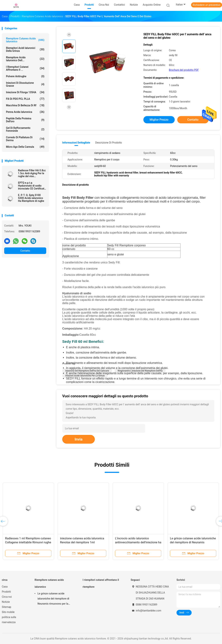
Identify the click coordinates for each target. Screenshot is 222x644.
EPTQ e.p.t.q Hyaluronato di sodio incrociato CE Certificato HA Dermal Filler (32, 186)
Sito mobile (8, 612)
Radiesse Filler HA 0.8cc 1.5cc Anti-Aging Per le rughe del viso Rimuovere (32, 173)
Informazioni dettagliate (76, 143)
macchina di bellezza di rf (25, 105)
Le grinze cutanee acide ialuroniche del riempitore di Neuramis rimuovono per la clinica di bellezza (193, 542)
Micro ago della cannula (25, 147)
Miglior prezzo (159, 120)
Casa (5, 587)
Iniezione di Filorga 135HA (25, 92)
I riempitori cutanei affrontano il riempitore (101, 583)
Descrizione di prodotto (109, 143)
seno (133, 358)
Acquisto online (152, 5)
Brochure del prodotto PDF (184, 70)
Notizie (6, 602)
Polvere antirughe (25, 76)
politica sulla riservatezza (9, 620)
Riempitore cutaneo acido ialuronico (25, 40)
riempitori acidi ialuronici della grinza (25, 49)
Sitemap (6, 607)
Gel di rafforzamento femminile (25, 129)
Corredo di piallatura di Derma (25, 139)
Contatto (25, 251)
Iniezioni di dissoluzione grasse (25, 84)
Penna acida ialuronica (25, 112)
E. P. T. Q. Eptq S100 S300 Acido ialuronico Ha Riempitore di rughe (31, 198)
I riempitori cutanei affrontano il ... (25, 68)
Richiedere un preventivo (207, 5)
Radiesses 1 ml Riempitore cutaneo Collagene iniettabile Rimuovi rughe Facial (28, 542)
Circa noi (7, 597)
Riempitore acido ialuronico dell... (25, 59)
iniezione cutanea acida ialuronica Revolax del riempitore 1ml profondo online (82, 542)
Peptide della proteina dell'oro (25, 120)
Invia (79, 439)
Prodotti (6, 592)
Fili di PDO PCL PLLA (25, 99)
